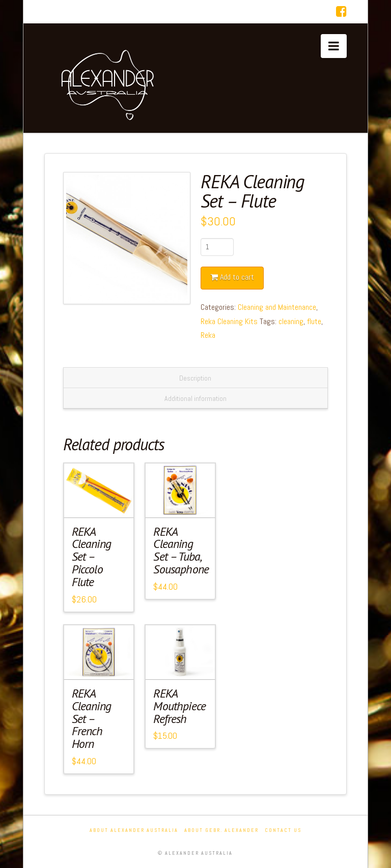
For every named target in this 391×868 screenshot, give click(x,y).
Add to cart (237, 277)
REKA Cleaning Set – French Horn (91, 718)
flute (314, 321)
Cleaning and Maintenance (277, 307)
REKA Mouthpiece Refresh (179, 706)
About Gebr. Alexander (221, 830)
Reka (208, 335)
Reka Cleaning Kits (229, 321)
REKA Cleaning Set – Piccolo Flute (91, 557)
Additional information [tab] (195, 398)
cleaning (291, 321)
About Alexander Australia (134, 830)
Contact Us (283, 830)
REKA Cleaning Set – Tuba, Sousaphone (181, 551)
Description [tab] (195, 378)
